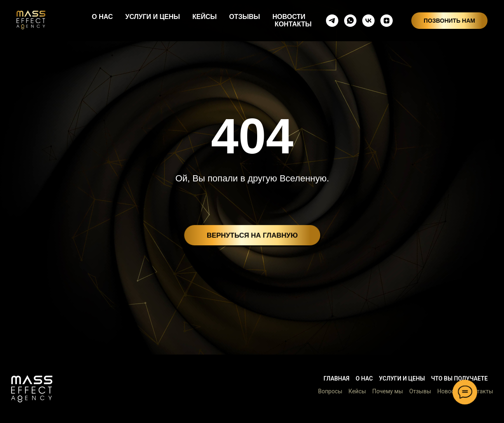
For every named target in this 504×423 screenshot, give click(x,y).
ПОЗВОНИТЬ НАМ (449, 21)
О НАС (102, 17)
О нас (364, 378)
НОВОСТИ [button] (289, 17)
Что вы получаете (459, 378)
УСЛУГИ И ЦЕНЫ (153, 17)
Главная (336, 378)
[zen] (387, 21)
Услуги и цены (402, 378)
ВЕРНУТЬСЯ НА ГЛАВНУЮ (252, 235)
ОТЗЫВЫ (245, 17)
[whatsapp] (350, 21)
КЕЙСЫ (205, 17)
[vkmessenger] (368, 21)
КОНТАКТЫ (293, 24)
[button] (32, 389)
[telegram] (332, 21)
